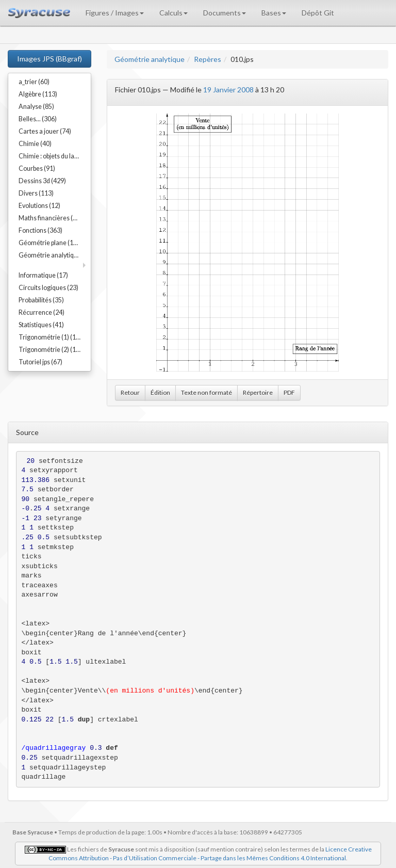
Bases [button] (274, 13)
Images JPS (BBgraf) (49, 59)
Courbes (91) (37, 168)
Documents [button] (225, 13)
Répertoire (258, 392)
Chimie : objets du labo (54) (55, 156)
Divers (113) (36, 193)
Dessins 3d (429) (42, 181)
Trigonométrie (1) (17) (50, 337)
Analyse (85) (36, 107)
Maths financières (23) (50, 218)
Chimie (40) (35, 144)
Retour (130, 392)
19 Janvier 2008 (228, 90)
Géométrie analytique (150, 59)
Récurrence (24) (42, 312)
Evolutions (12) (39, 206)
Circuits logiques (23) (48, 288)
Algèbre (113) (38, 94)
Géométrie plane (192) (51, 243)
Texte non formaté (207, 392)
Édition (160, 392)
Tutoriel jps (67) (40, 362)
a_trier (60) (34, 82)
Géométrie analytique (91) (55, 255)
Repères (208, 59)
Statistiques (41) (41, 325)
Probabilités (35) (41, 300)
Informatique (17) (43, 275)
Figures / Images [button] (115, 13)
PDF (289, 392)
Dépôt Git (318, 13)
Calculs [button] (174, 13)
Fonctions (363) (40, 230)
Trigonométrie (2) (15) (50, 350)
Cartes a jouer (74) (45, 131)
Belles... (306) (38, 119)
